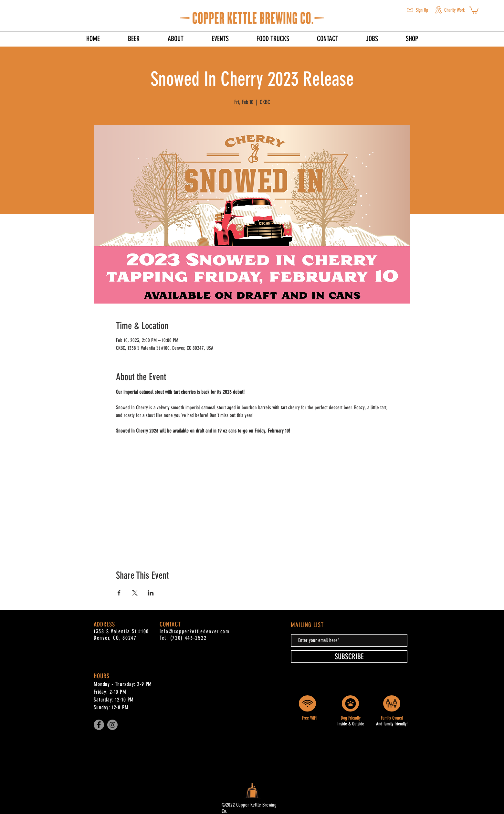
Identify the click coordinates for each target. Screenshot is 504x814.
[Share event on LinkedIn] (151, 593)
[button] (410, 10)
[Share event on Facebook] (119, 593)
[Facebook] (99, 725)
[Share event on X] (135, 593)
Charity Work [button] (454, 10)
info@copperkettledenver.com (195, 631)
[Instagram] (112, 725)
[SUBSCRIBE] (349, 657)
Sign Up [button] (422, 10)
